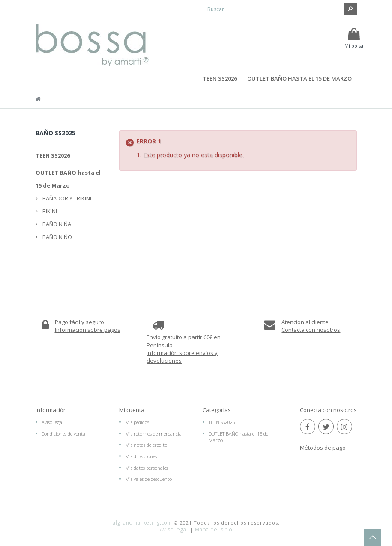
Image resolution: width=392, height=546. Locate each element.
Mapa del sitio (214, 530)
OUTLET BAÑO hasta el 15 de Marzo (299, 78)
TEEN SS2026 (220, 78)
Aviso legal (52, 422)
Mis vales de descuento (148, 479)
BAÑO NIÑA (56, 224)
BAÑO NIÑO (57, 237)
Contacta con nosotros (311, 330)
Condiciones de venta (63, 434)
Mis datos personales (147, 468)
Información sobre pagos (88, 330)
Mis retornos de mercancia (153, 434)
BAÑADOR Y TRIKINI (66, 198)
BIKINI (49, 211)
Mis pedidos (137, 422)
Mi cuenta (132, 410)
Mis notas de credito (146, 445)
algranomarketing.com (142, 523)
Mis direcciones (141, 456)
